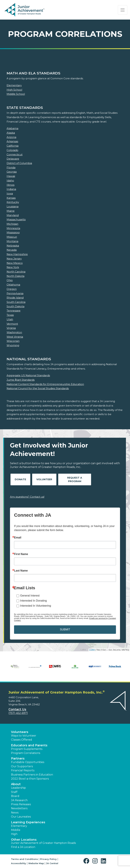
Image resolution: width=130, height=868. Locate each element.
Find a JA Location (23, 847)
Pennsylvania (15, 293)
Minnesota (13, 228)
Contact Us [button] (17, 709)
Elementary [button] (19, 826)
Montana (12, 241)
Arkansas (12, 141)
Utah (10, 319)
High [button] (14, 834)
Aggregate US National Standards (28, 375)
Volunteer (44, 479)
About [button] (16, 784)
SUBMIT (65, 629)
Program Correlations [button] (26, 753)
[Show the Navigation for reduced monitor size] (123, 10)
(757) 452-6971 (18, 713)
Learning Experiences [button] (28, 822)
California (13, 146)
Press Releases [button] (21, 804)
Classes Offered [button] (21, 740)
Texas (10, 315)
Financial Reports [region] (23, 770)
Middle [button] (16, 830)
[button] (87, 861)
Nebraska (13, 246)
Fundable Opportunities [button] (28, 762)
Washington (14, 332)
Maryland (13, 215)
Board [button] (15, 796)
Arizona (11, 137)
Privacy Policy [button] (48, 859)
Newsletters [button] (19, 808)
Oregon (12, 289)
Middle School (16, 94)
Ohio (10, 280)
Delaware (13, 159)
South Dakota (15, 306)
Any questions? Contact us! (27, 497)
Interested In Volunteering (36, 606)
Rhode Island (15, 298)
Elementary (14, 85)
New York (13, 267)
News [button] (15, 813)
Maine (11, 211)
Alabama (12, 128)
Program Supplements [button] (27, 749)
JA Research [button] (19, 800)
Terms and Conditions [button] (24, 859)
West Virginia (15, 337)
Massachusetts (16, 219)
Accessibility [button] (19, 863)
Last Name (21, 571)
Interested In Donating (33, 601)
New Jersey (14, 259)
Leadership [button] (18, 788)
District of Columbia (19, 163)
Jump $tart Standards (21, 380)
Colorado (12, 150)
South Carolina (16, 302)
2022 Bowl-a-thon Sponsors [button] (30, 779)
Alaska (11, 133)
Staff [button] (14, 792)
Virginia (11, 328)
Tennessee (14, 311)
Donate (20, 479)
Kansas (11, 198)
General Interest (30, 596)
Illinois (10, 185)
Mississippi (13, 232)
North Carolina (16, 272)
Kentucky (13, 202)
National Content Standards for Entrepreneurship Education (45, 384)
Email (18, 538)
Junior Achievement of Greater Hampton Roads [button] (43, 843)
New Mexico (15, 263)
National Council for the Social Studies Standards (38, 388)
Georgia (12, 172)
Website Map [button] (36, 863)
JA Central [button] (52, 863)
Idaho (10, 180)
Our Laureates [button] (21, 817)
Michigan (12, 224)
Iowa (10, 193)
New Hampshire (17, 254)
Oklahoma (13, 285)
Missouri (12, 237)
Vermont (12, 324)
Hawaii (11, 176)
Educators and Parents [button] (29, 745)
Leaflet (92, 650)
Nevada (12, 250)
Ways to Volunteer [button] (24, 736)
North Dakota (15, 276)
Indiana (11, 189)
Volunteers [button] (20, 732)
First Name (21, 554)
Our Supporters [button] (22, 766)
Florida (11, 167)
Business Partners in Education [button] (32, 775)
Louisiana (13, 206)
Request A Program (75, 479)
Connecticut (15, 154)
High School (14, 90)
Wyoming (13, 345)
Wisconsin (13, 341)
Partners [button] (18, 758)
